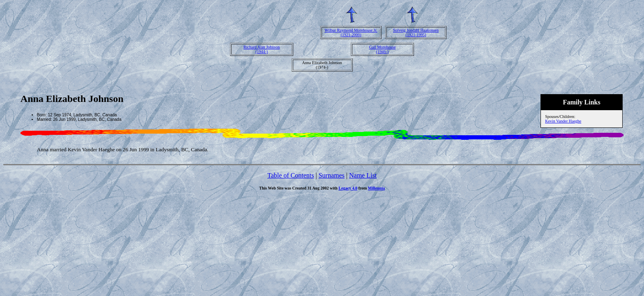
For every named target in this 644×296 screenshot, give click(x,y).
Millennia (376, 188)
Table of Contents (291, 175)
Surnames (332, 175)
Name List (363, 175)
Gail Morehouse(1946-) (383, 49)
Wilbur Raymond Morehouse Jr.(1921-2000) (351, 32)
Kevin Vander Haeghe (563, 121)
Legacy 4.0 (348, 188)
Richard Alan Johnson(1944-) (262, 49)
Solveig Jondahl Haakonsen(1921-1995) (416, 32)
